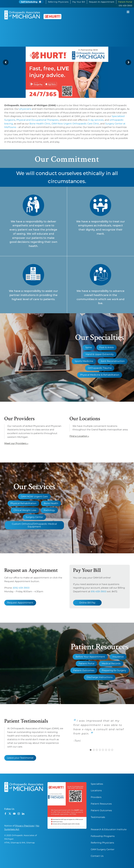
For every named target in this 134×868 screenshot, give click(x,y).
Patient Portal (86, 664)
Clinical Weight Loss (25, 510)
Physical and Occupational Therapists (37, 120)
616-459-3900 (99, 591)
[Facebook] (5, 814)
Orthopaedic (120, 105)
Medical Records (111, 664)
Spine (89, 347)
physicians (25, 109)
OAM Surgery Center (103, 849)
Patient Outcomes (84, 670)
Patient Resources (101, 804)
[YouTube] (14, 814)
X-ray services (96, 120)
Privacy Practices (25, 826)
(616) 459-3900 (21, 588)
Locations (96, 790)
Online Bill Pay (87, 603)
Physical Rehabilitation (23, 503)
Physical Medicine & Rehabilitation (100, 375)
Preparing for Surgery (114, 670)
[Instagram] (19, 814)
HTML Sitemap (12, 843)
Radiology (49, 510)
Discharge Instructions (100, 677)
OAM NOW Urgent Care (34, 496)
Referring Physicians (102, 843)
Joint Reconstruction (113, 361)
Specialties (97, 784)
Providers (96, 797)
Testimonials (98, 817)
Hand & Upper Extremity (100, 354)
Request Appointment (20, 603)
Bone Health (51, 503)
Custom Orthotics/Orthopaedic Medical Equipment (34, 525)
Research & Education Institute (109, 829)
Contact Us (97, 856)
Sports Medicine (84, 361)
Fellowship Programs (103, 836)
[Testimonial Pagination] (91, 750)
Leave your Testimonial (20, 758)
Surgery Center (34, 517)
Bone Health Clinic (40, 124)
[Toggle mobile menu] (128, 12)
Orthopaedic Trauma (100, 368)
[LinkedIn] (23, 814)
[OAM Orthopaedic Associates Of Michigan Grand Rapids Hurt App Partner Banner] (67, 60)
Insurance (118, 657)
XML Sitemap (28, 843)
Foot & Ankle (107, 347)
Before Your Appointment (90, 657)
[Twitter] (10, 814)
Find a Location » (79, 436)
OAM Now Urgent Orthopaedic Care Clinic (75, 124)
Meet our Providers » (16, 443)
